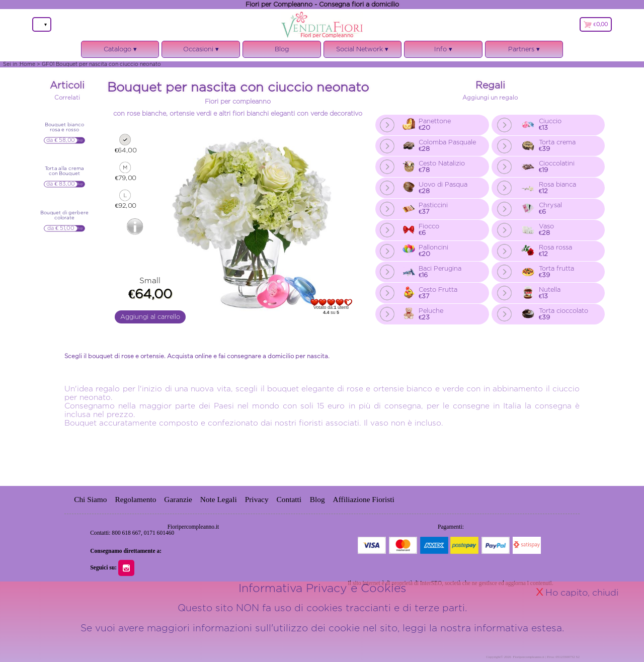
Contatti (290, 499)
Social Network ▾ (363, 52)
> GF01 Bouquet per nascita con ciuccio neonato (99, 64)
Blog (282, 49)
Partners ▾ (524, 49)
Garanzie (178, 499)
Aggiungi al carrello (150, 317)
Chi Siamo (90, 499)
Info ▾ (443, 52)
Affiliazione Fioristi (364, 499)
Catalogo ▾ (120, 52)
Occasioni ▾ (201, 52)
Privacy (257, 499)
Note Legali (219, 499)
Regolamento (135, 499)
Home (27, 64)
